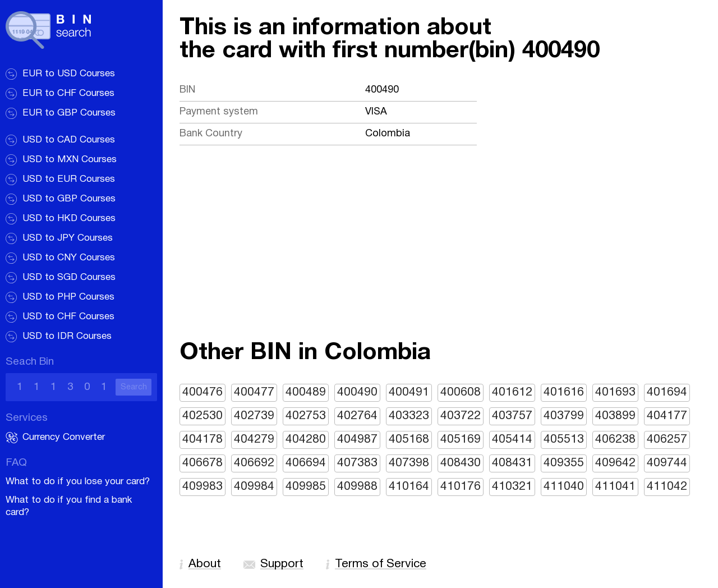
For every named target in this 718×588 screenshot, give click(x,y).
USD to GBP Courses (69, 199)
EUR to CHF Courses (68, 93)
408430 (461, 463)
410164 (409, 487)
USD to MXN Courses (70, 160)
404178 (202, 440)
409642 (615, 463)
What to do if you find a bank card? (69, 506)
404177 (667, 416)
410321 (512, 487)
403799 (564, 416)
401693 (615, 392)
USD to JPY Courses (68, 238)
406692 (254, 463)
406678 (202, 463)
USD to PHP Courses (68, 297)
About (205, 564)
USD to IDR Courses (67, 336)
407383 (357, 463)
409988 (357, 487)
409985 (306, 487)
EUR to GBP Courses (69, 113)
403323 (409, 416)
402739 (254, 416)
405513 (564, 440)
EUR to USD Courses (69, 74)
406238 (615, 440)
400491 (409, 392)
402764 (357, 416)
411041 (615, 487)
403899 (615, 416)
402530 (202, 416)
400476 (202, 392)
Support (282, 564)
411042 (667, 487)
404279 (254, 440)
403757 (512, 416)
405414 (512, 440)
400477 (254, 392)
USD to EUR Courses (69, 179)
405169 (461, 440)
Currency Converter (64, 437)
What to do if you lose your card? (78, 482)
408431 (512, 463)
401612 (512, 392)
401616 (564, 392)
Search (134, 387)
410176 (461, 487)
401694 (667, 392)
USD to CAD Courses (69, 140)
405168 (409, 440)
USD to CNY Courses (69, 258)
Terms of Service (381, 564)
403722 (461, 416)
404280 (306, 440)
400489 (306, 392)
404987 (357, 440)
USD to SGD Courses (69, 277)
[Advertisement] (440, 258)
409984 (254, 487)
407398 (409, 463)
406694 (306, 463)
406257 (667, 440)
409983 (202, 487)
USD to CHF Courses (68, 317)
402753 (306, 416)
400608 (461, 392)
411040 (564, 487)
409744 (667, 463)
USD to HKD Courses (69, 219)
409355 (564, 463)
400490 (357, 392)
